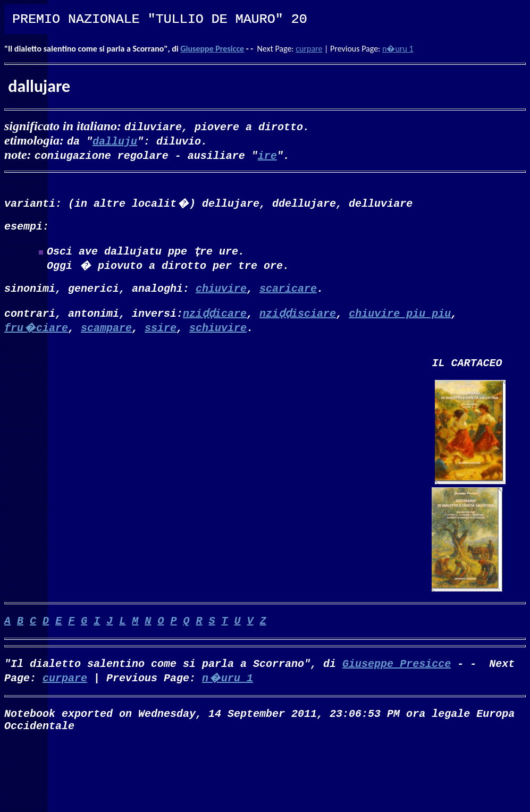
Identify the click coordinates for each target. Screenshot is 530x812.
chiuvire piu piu (400, 319)
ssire (161, 333)
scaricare (288, 294)
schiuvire (218, 333)
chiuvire (221, 294)
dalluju (115, 141)
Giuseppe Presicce (212, 49)
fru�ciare (36, 333)
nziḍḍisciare (298, 319)
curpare (309, 49)
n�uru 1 (398, 49)
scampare (106, 333)
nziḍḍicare (215, 319)
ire (267, 155)
